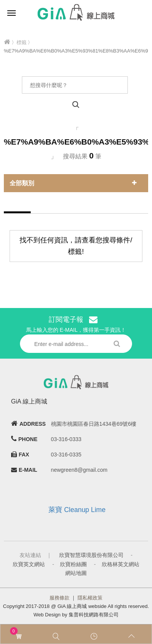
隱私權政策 (90, 598)
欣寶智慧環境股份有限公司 (91, 555)
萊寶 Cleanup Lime (77, 510)
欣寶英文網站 (29, 564)
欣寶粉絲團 (73, 564)
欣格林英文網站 (121, 564)
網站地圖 (76, 573)
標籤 (21, 42)
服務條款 (59, 598)
